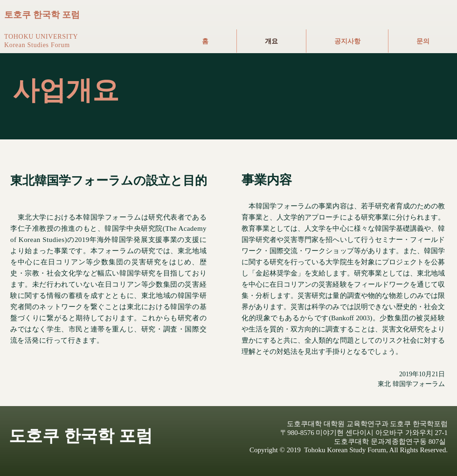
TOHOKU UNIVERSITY (41, 37)
